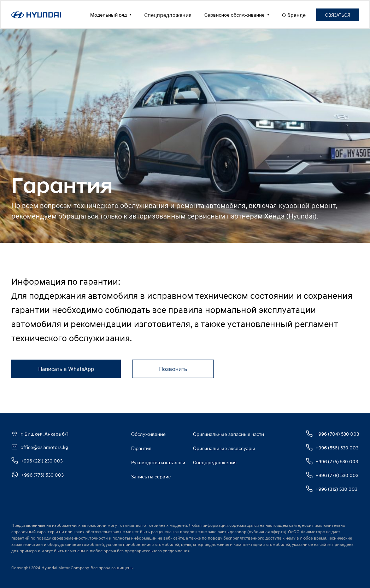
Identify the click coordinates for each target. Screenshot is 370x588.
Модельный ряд (111, 15)
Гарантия (141, 448)
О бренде (294, 15)
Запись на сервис (151, 476)
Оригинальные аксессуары (224, 448)
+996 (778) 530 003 (332, 475)
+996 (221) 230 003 (37, 461)
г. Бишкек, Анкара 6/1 (40, 433)
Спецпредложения (168, 15)
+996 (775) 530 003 (37, 475)
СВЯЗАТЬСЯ (338, 15)
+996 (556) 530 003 (332, 447)
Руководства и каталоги (158, 462)
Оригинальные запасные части (228, 434)
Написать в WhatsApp (66, 369)
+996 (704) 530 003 (333, 434)
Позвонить (173, 369)
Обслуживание (148, 434)
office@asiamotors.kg (40, 447)
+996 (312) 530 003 (332, 489)
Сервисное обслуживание (237, 15)
